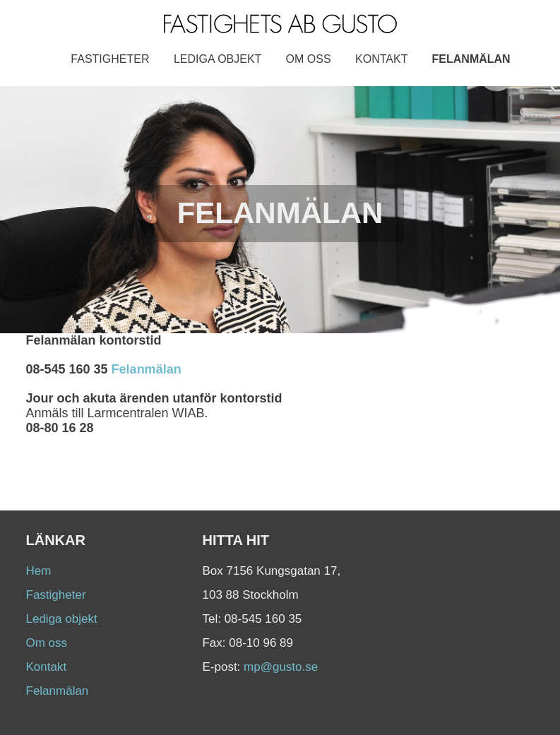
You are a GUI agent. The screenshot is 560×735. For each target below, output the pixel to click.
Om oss (309, 59)
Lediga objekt (218, 59)
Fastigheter (110, 59)
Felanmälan (471, 59)
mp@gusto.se (281, 667)
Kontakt (381, 59)
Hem (39, 571)
